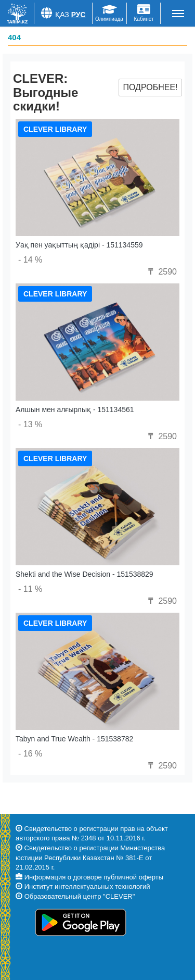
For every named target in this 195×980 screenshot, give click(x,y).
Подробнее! (150, 87)
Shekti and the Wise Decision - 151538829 (84, 574)
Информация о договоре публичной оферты (94, 877)
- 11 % (30, 589)
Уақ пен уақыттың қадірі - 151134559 (79, 245)
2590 (161, 272)
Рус (79, 15)
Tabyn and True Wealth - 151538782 (74, 739)
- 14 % (30, 260)
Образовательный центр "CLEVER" (80, 896)
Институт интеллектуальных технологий (87, 886)
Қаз (62, 15)
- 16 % (30, 754)
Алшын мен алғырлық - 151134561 (75, 410)
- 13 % (30, 424)
